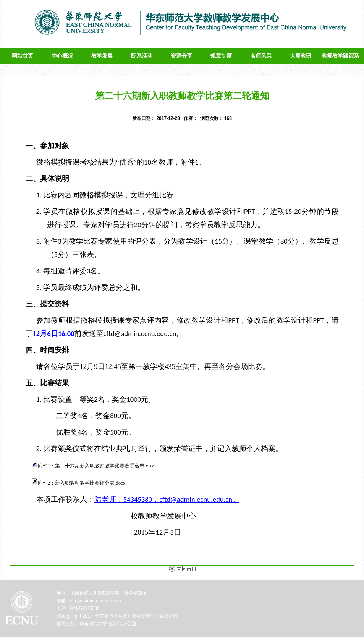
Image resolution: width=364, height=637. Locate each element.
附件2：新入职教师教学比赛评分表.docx (82, 483)
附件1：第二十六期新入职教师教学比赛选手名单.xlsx (96, 466)
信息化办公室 (122, 623)
